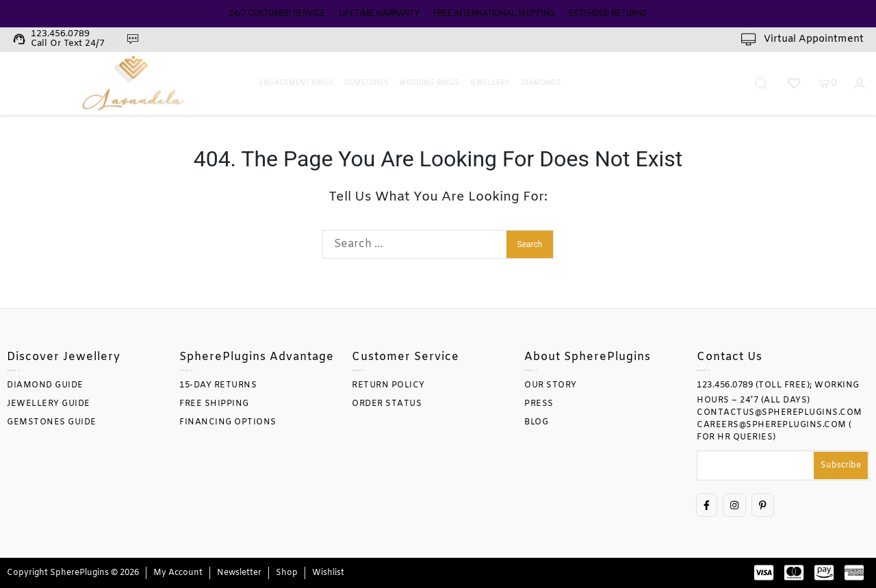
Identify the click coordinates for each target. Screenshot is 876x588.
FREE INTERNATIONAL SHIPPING (494, 13)
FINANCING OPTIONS (228, 422)
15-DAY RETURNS (218, 385)
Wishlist (328, 573)
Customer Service (405, 357)
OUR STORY (551, 385)
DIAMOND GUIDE (45, 385)
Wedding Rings (429, 83)
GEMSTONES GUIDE (52, 422)
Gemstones (366, 83)
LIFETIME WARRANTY (379, 13)
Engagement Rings (296, 83)
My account (178, 573)
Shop (287, 573)
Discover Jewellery (64, 357)
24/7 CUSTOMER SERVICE (277, 13)
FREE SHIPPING (214, 404)
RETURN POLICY (388, 385)
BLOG (536, 422)
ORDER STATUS (387, 404)
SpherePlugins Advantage (257, 357)
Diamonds (541, 83)
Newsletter (239, 573)
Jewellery (490, 83)
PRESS (539, 404)
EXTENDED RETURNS (608, 13)
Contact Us (730, 357)
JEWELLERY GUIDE (49, 404)
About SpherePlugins (588, 357)
